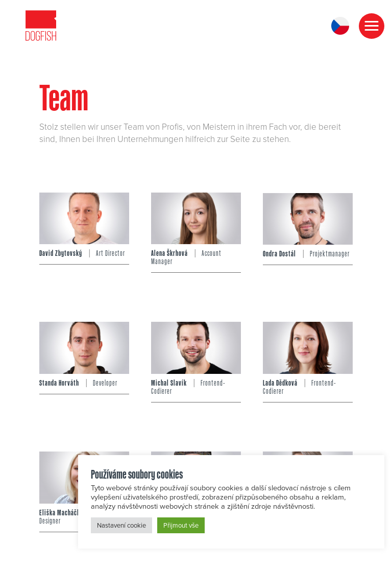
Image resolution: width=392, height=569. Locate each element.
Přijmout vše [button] (181, 525)
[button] (372, 26)
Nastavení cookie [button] (121, 525)
